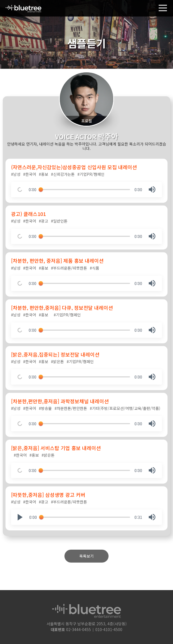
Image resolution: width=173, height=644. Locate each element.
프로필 (87, 121)
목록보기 (86, 556)
